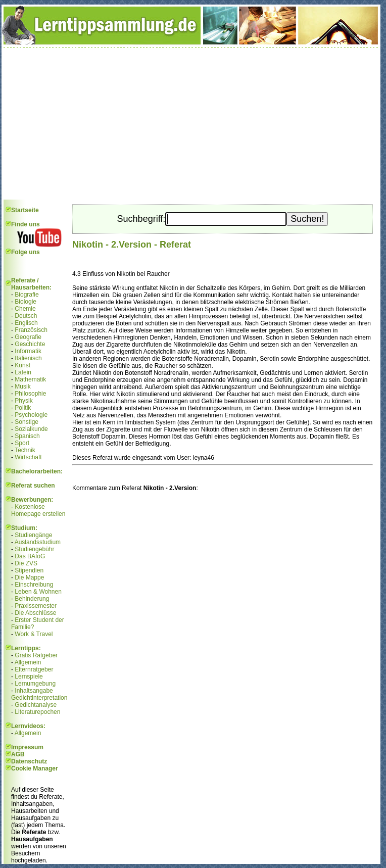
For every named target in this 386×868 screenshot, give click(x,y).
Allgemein (28, 662)
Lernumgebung (35, 684)
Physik (23, 401)
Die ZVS (26, 563)
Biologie (26, 302)
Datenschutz (29, 761)
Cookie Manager (35, 768)
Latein (23, 372)
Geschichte (30, 344)
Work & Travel (34, 634)
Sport (22, 443)
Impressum (27, 747)
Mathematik (30, 379)
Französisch (31, 330)
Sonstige (27, 422)
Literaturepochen (37, 712)
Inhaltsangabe (34, 691)
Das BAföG (30, 556)
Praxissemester (36, 606)
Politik (23, 408)
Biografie (27, 295)
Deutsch (26, 316)
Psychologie (31, 415)
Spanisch (27, 436)
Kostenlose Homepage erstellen (38, 510)
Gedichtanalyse (36, 705)
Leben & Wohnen (38, 592)
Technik (25, 450)
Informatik (28, 351)
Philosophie (30, 394)
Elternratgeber (34, 669)
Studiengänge (33, 535)
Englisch (26, 323)
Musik (22, 387)
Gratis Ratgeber (36, 655)
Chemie (25, 309)
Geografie (28, 337)
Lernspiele (29, 677)
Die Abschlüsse (35, 613)
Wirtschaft (28, 457)
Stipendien (29, 570)
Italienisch (28, 358)
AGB (18, 754)
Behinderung (32, 599)
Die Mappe (29, 577)
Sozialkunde (31, 429)
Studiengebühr (34, 549)
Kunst (22, 365)
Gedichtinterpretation (39, 698)
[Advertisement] (191, 124)
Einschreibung (34, 585)
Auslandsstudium (38, 542)
